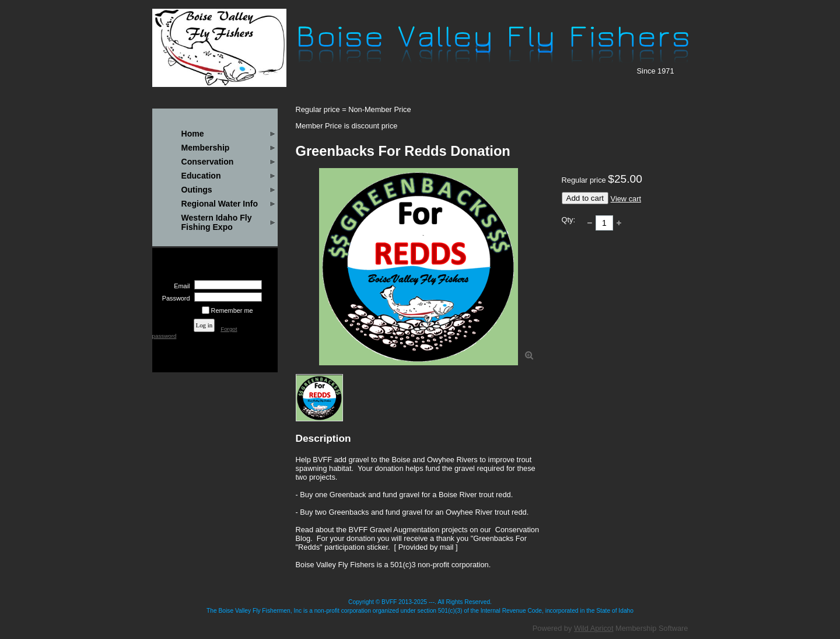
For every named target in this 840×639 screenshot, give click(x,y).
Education (201, 176)
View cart (626, 199)
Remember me (232, 310)
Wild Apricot (594, 628)
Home (193, 134)
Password (174, 298)
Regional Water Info (220, 204)
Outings (197, 190)
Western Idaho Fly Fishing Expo (217, 222)
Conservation (208, 162)
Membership (206, 148)
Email (180, 286)
